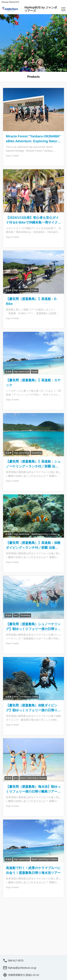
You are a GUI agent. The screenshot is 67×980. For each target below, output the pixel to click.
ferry (16, 615)
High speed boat (22, 290)
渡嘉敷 (8, 290)
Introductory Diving (29, 697)
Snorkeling (37, 453)
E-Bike (35, 290)
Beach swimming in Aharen (44, 534)
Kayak (34, 372)
